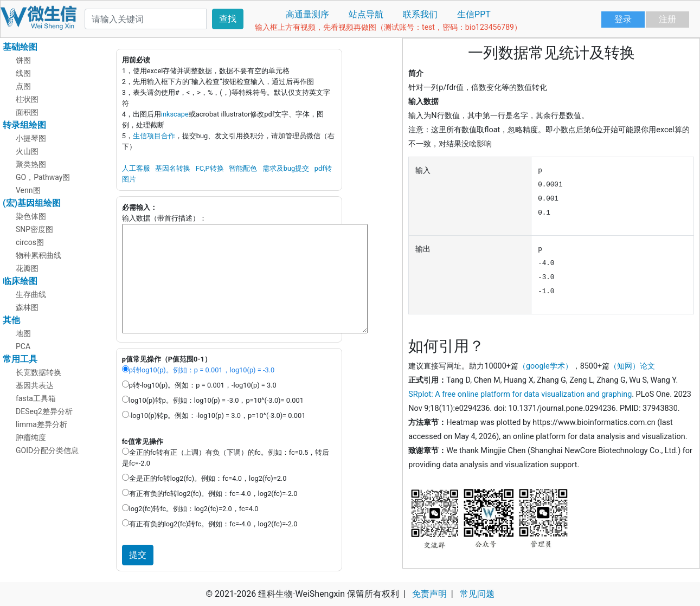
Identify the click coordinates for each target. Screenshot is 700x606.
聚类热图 (31, 164)
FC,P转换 (210, 168)
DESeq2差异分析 (44, 411)
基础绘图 (20, 47)
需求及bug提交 (286, 168)
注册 (667, 19)
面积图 (27, 112)
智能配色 (243, 168)
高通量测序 (307, 14)
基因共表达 (35, 385)
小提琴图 (31, 138)
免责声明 (429, 594)
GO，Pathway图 (43, 177)
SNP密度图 (34, 229)
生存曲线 (31, 294)
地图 (23, 333)
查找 (228, 19)
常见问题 (477, 594)
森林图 (27, 307)
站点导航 (366, 14)
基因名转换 (173, 168)
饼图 (23, 60)
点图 (23, 86)
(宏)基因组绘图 (32, 203)
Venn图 (28, 190)
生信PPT (474, 14)
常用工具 (20, 359)
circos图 (30, 242)
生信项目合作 (154, 136)
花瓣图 (27, 268)
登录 (623, 19)
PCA (23, 346)
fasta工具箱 (36, 398)
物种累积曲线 (38, 255)
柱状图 (27, 99)
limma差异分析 (41, 424)
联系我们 (420, 14)
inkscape (175, 114)
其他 (11, 320)
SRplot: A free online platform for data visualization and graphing (520, 394)
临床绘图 (20, 281)
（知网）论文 (632, 366)
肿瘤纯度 (31, 437)
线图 (23, 73)
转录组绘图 (24, 125)
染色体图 (31, 216)
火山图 (27, 151)
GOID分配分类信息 (47, 450)
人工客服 (136, 168)
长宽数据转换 (38, 372)
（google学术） (545, 366)
